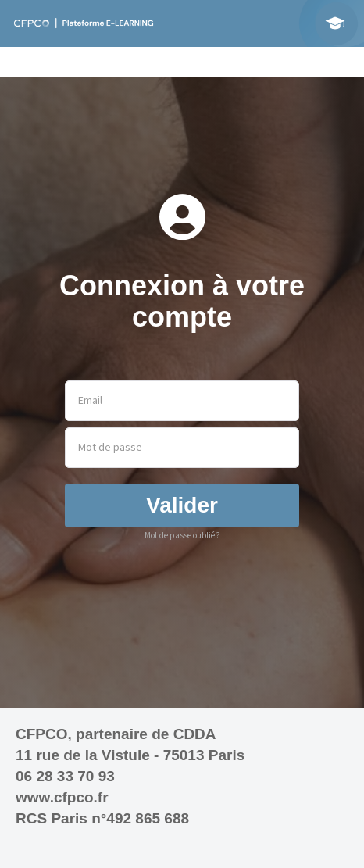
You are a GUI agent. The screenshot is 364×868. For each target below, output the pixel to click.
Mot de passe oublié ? (182, 536)
